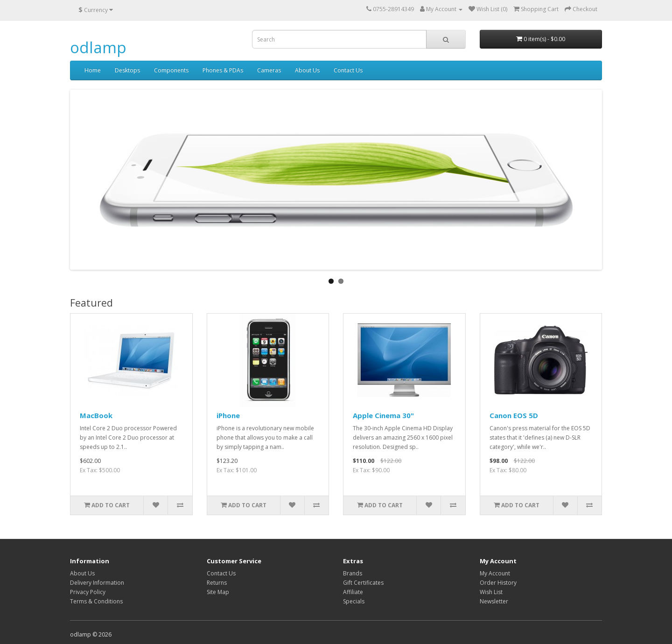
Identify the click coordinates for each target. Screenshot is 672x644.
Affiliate (353, 592)
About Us (307, 70)
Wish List (491, 592)
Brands (353, 573)
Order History (498, 583)
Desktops (127, 70)
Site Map (218, 592)
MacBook (96, 415)
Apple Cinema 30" (383, 415)
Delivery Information (97, 583)
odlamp (98, 47)
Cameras (269, 70)
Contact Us (348, 70)
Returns (217, 583)
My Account (495, 573)
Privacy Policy (88, 592)
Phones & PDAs (223, 70)
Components (171, 70)
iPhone (228, 415)
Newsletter (494, 601)
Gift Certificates (363, 583)
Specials (354, 601)
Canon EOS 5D (514, 415)
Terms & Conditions (96, 601)
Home (93, 70)
